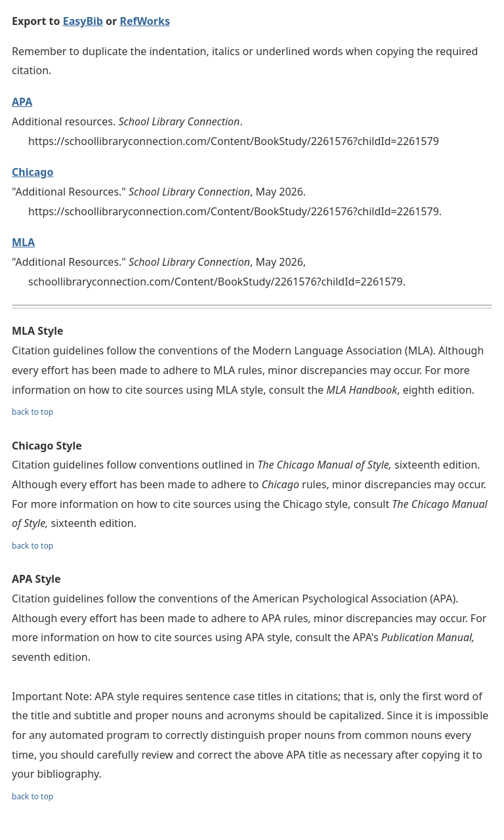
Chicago (32, 172)
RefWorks (145, 21)
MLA (23, 242)
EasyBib (83, 21)
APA (22, 102)
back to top (32, 412)
